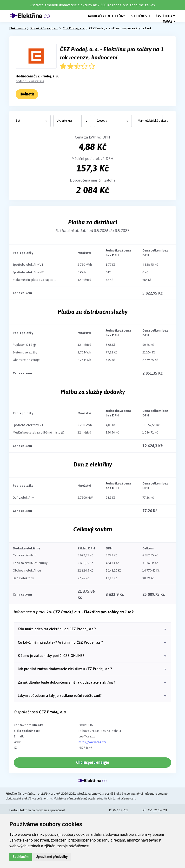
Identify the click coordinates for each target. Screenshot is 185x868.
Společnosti (140, 16)
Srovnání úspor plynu (44, 28)
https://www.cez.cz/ (92, 742)
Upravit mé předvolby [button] (52, 857)
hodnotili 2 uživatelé (30, 81)
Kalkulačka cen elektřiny (106, 16)
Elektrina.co (18, 28)
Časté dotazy (166, 16)
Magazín (169, 21)
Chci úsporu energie (93, 762)
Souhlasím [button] (21, 857)
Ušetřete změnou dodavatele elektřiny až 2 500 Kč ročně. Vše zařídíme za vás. (93, 5)
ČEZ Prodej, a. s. (74, 28)
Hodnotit (27, 94)
